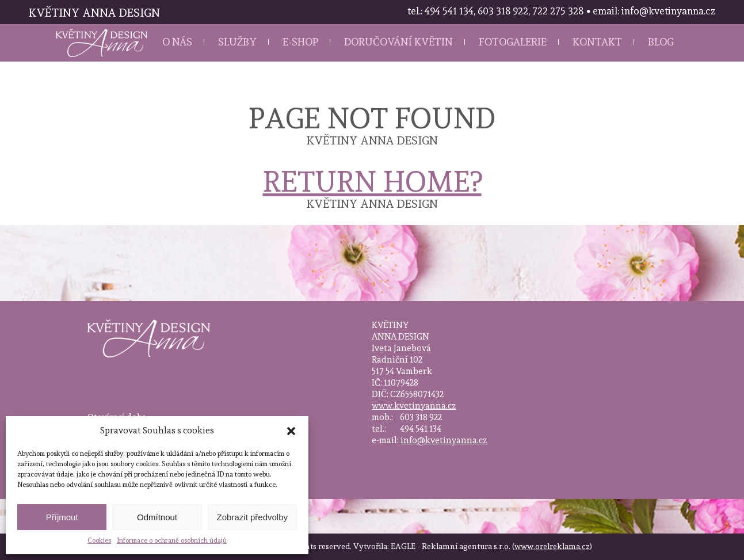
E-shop (300, 42)
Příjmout (62, 517)
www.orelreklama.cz (552, 546)
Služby (237, 42)
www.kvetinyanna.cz (414, 406)
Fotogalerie (513, 42)
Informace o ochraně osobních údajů (172, 540)
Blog (661, 42)
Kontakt (597, 42)
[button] (291, 431)
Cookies (99, 540)
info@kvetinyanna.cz (444, 440)
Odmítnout (157, 517)
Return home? (372, 182)
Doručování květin (398, 42)
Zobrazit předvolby (252, 517)
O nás (177, 42)
